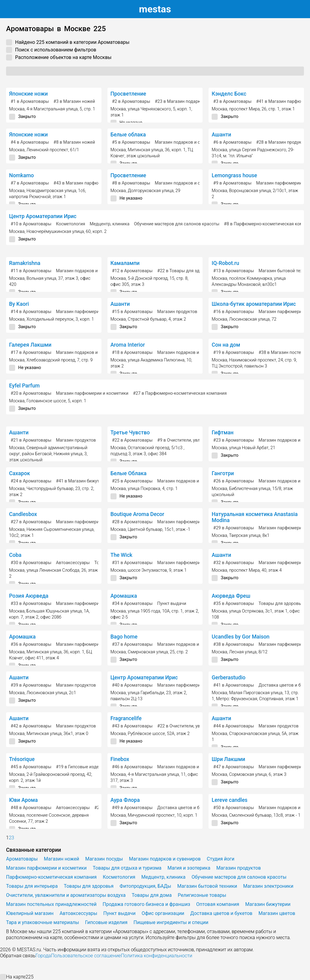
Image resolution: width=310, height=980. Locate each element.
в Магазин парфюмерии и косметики (96, 183)
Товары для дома (152, 895)
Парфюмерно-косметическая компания (51, 877)
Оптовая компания (218, 904)
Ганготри (223, 473)
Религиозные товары (202, 895)
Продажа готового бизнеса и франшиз (146, 904)
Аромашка (124, 596)
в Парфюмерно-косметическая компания (180, 393)
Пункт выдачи (172, 604)
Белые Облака (129, 473)
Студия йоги (221, 859)
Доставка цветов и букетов (185, 808)
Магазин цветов (277, 913)
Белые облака (128, 135)
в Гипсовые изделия (81, 767)
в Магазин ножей (74, 101)
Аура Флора (125, 800)
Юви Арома (23, 800)
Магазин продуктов (177, 312)
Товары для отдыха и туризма (127, 868)
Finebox (120, 759)
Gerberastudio (228, 678)
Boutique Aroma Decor (137, 514)
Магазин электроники (268, 886)
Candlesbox (23, 514)
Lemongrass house (234, 175)
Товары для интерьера (32, 886)
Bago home (124, 637)
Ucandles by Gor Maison (241, 637)
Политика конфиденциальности (157, 956)
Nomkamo (21, 175)
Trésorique (22, 759)
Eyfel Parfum (24, 386)
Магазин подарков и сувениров (187, 142)
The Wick (122, 555)
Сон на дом (226, 345)
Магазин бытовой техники (207, 886)
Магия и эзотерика (189, 868)
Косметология (71, 224)
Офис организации (163, 913)
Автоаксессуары (73, 563)
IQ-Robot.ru (225, 263)
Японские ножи (28, 94)
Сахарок (20, 473)
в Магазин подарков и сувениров (193, 101)
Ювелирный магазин (30, 913)
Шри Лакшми (228, 759)
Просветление (128, 94)
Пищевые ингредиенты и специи (171, 922)
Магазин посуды (104, 859)
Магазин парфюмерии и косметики (92, 312)
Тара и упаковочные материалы (43, 922)
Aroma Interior (128, 345)
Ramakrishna (25, 263)
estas (155, 9)
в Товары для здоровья (186, 271)
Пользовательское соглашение (86, 956)
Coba (15, 555)
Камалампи (125, 263)
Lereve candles (229, 800)
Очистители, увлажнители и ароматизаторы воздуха (66, 895)
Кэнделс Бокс (229, 94)
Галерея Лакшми (30, 345)
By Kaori (19, 304)
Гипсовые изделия (106, 922)
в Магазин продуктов (282, 142)
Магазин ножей (62, 859)
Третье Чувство (130, 433)
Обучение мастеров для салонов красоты (177, 224)
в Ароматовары (30, 101)
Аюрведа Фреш (231, 596)
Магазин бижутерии (268, 904)
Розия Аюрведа (29, 596)
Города (43, 956)
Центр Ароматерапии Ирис (43, 216)
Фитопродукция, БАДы (145, 886)
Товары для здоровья (281, 604)
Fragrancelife (126, 718)
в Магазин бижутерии (82, 481)
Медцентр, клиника (109, 224)
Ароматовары (22, 859)
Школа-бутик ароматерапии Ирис (254, 304)
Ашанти (221, 135)
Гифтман (223, 433)
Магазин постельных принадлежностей (51, 904)
